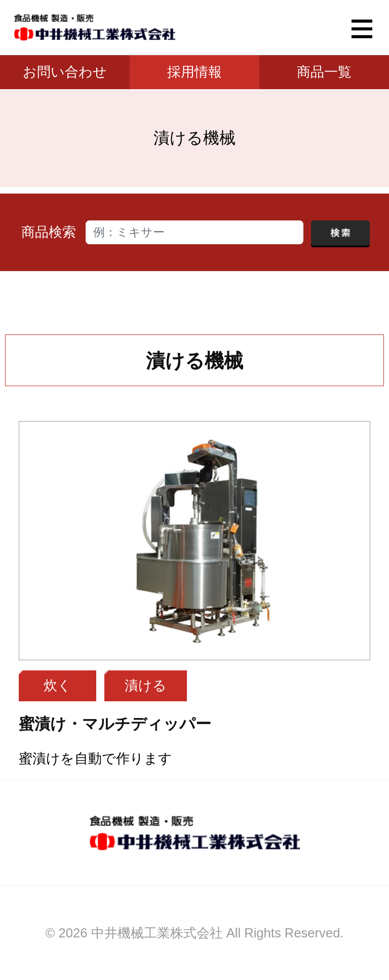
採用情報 (194, 72)
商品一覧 (324, 72)
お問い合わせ (65, 72)
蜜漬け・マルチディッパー (115, 724)
